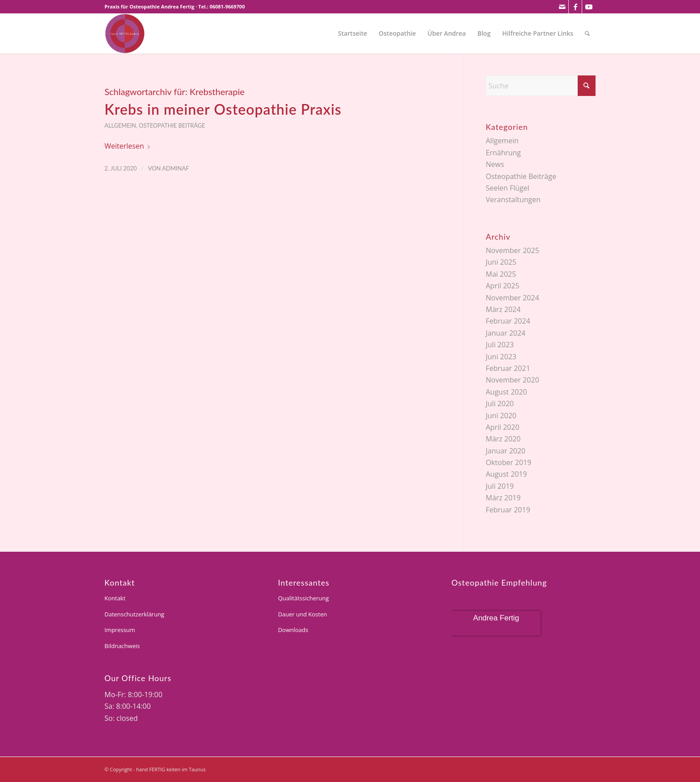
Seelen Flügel (508, 188)
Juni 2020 (501, 416)
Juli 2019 (500, 486)
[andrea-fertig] (125, 33)
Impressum (120, 630)
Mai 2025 (501, 274)
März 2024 (503, 309)
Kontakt (115, 598)
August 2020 (506, 392)
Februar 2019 (508, 510)
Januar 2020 (506, 451)
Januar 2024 (506, 333)
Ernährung (503, 153)
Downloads (293, 630)
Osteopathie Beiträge (172, 125)
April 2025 (502, 286)
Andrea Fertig (496, 618)
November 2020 (512, 380)
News (495, 164)
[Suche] (587, 33)
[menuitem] (352, 33)
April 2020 (502, 427)
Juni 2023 (501, 357)
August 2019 (506, 474)
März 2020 (503, 439)
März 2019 (503, 498)
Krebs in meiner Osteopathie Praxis (223, 109)
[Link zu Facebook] (575, 7)
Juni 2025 (501, 262)
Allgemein (120, 125)
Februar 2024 (508, 321)
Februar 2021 (508, 368)
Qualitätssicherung (304, 598)
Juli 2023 (500, 345)
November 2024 (512, 298)
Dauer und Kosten (303, 614)
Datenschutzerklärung (134, 614)
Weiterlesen (128, 146)
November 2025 (512, 250)
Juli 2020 (500, 403)
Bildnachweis (122, 646)
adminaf (175, 168)
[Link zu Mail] (562, 7)
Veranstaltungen (513, 200)
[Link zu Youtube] (589, 7)
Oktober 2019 (508, 462)
